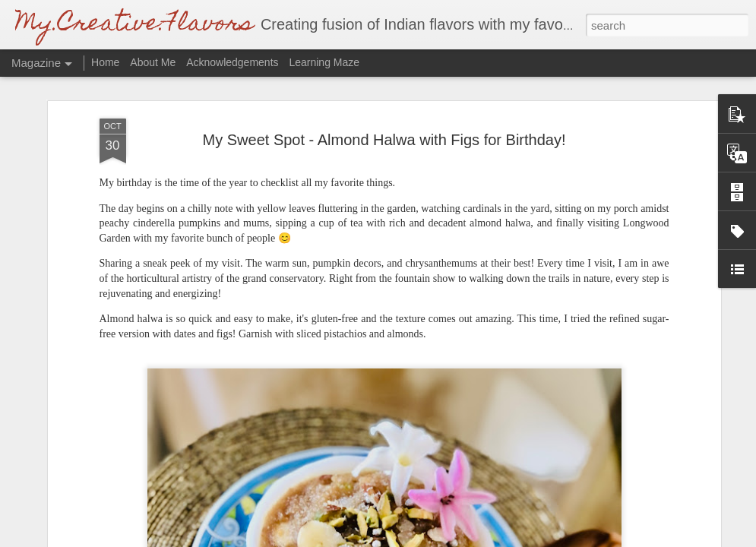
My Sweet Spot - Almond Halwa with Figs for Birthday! (384, 140)
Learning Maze (324, 62)
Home (105, 62)
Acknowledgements (234, 62)
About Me (153, 62)
